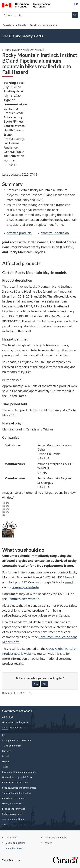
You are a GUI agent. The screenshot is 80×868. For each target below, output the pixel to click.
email (69, 582)
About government (12, 727)
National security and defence (17, 777)
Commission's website (23, 599)
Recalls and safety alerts (43, 25)
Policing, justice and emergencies (19, 788)
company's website (25, 587)
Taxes (5, 767)
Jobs (4, 735)
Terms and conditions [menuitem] (55, 838)
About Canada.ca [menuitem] (14, 848)
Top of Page (11, 860)
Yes (36, 684)
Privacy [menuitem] (48, 843)
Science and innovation (14, 809)
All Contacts (8, 717)
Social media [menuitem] (12, 838)
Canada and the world (13, 798)
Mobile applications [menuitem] (15, 843)
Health (22, 25)
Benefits (6, 756)
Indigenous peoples (12, 814)
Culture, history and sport (15, 782)
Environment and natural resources (20, 772)
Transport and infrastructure (17, 793)
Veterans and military (13, 819)
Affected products (19, 233)
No (44, 684)
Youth (5, 825)
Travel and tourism (12, 746)
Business (7, 751)
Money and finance (12, 803)
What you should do (55, 233)
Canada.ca (8, 25)
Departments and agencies (16, 722)
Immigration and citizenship (17, 740)
